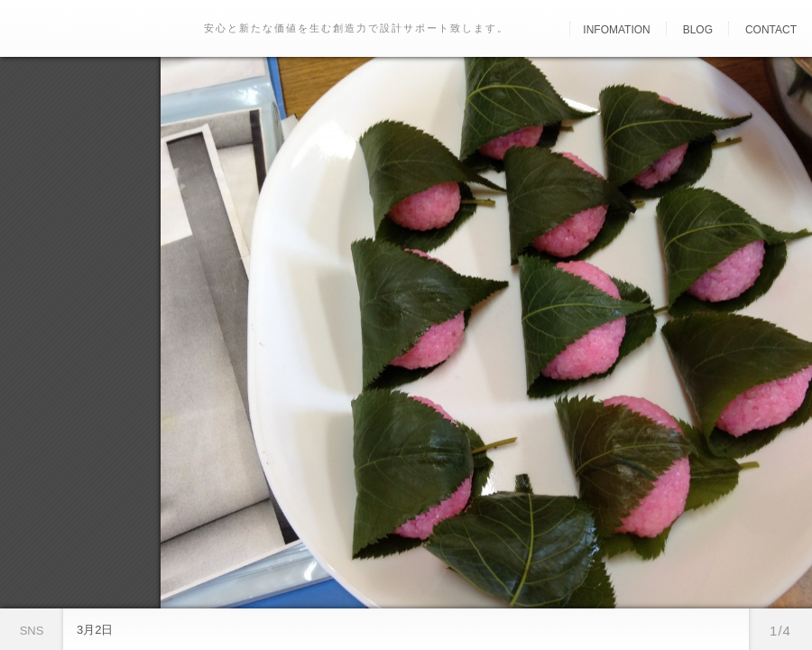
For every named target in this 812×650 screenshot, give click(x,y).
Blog (698, 30)
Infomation (616, 30)
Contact (771, 30)
